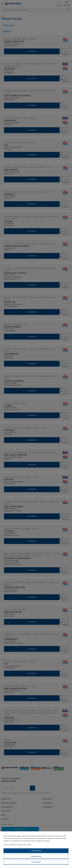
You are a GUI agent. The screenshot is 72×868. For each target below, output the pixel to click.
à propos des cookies (24, 845)
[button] (36, 851)
